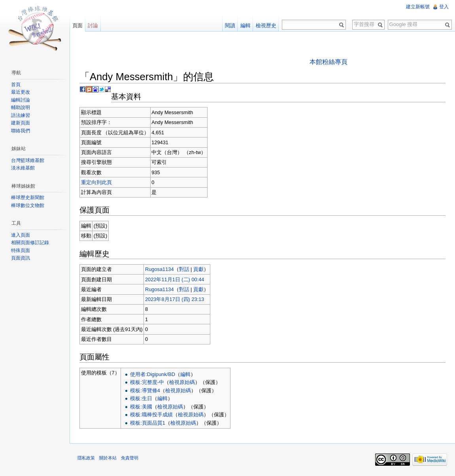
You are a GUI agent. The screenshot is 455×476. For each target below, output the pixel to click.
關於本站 (108, 458)
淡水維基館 (23, 168)
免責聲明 (130, 458)
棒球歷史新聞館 (28, 198)
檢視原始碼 (182, 382)
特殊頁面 (21, 250)
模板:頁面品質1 (148, 423)
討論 (93, 25)
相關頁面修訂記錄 (30, 243)
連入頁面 (21, 235)
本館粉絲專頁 (329, 62)
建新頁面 (21, 123)
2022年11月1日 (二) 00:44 (175, 279)
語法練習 (21, 115)
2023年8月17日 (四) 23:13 (175, 299)
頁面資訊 (21, 258)
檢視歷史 (266, 25)
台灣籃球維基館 (28, 160)
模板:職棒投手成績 (151, 415)
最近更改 (21, 92)
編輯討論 (21, 100)
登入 (444, 7)
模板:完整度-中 (147, 382)
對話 (184, 269)
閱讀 (230, 25)
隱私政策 (86, 458)
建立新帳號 (418, 7)
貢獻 (198, 269)
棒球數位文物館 (28, 205)
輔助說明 (21, 107)
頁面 (77, 25)
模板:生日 (141, 398)
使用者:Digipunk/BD (153, 374)
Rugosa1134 (160, 269)
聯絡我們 (21, 131)
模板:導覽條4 (145, 390)
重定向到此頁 (96, 182)
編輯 (185, 374)
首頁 (16, 85)
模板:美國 (141, 407)
